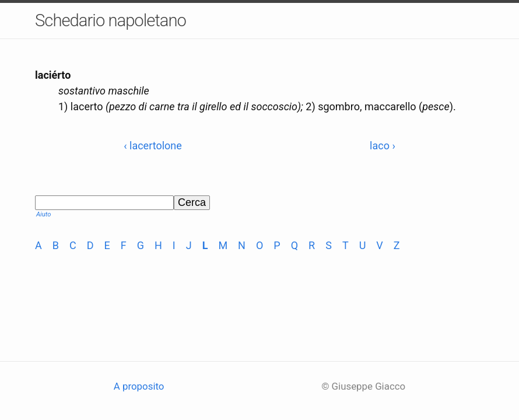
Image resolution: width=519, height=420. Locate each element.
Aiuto (43, 214)
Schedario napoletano (111, 20)
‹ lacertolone (153, 146)
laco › (383, 146)
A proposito (139, 386)
